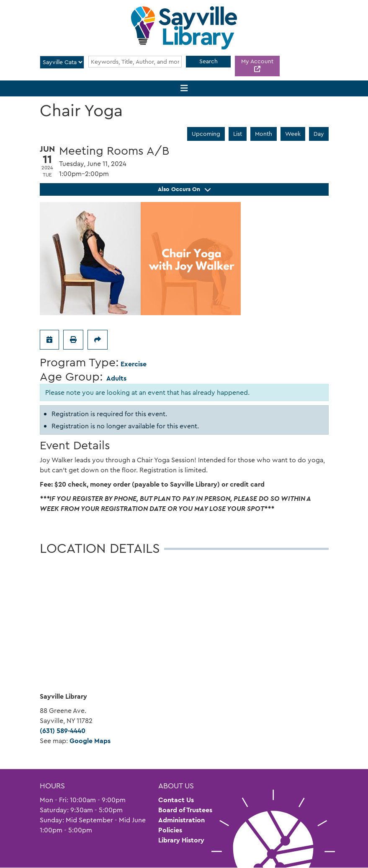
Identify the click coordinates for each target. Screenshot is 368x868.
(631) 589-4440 (63, 731)
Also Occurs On (184, 189)
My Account (257, 61)
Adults (116, 378)
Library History (181, 840)
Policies (170, 830)
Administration (181, 820)
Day (319, 134)
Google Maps (90, 741)
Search (208, 61)
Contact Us (176, 800)
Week (293, 134)
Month (264, 134)
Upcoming (206, 134)
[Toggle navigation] (184, 89)
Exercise (134, 364)
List (238, 134)
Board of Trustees (185, 810)
